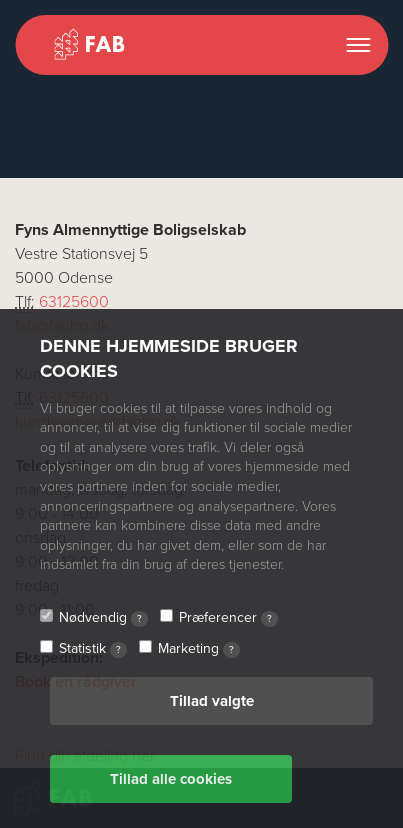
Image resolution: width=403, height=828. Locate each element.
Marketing (199, 649)
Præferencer (228, 618)
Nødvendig (103, 618)
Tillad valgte (212, 701)
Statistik (93, 649)
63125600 (74, 302)
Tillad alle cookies (171, 779)
